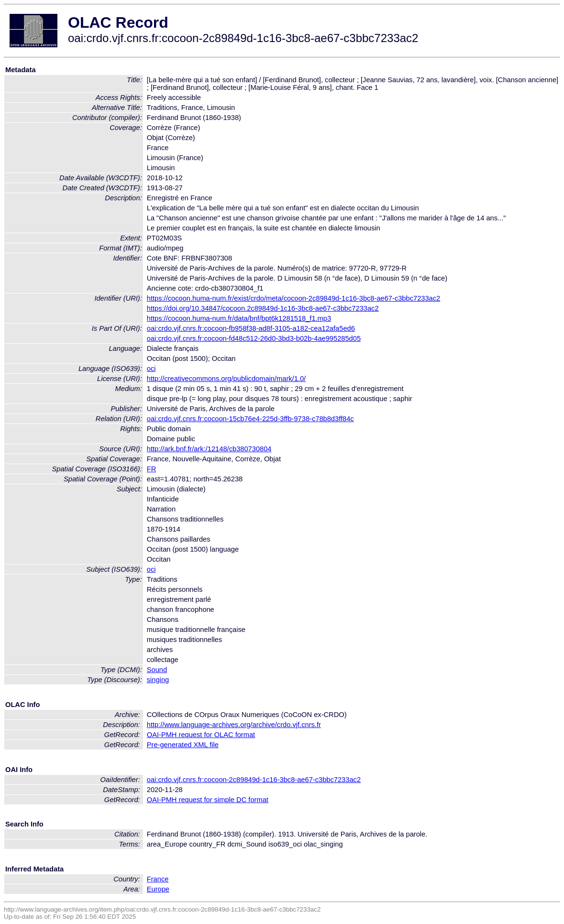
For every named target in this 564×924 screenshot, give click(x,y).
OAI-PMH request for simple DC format (208, 800)
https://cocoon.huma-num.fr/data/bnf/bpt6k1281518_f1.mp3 (239, 318)
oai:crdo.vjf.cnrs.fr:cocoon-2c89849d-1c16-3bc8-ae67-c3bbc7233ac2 (254, 780)
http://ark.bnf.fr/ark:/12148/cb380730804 (209, 449)
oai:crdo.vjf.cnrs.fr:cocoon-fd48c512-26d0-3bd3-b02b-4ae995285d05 (254, 338)
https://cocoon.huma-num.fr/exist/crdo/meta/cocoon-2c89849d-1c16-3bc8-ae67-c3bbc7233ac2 (293, 298)
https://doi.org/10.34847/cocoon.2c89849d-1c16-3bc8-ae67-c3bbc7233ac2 (263, 308)
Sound (157, 670)
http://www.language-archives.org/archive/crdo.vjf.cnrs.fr (234, 725)
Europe (158, 889)
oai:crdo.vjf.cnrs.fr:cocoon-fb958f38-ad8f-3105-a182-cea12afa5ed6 (251, 328)
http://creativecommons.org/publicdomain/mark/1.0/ (226, 379)
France (158, 879)
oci (151, 369)
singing (158, 680)
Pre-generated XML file (183, 745)
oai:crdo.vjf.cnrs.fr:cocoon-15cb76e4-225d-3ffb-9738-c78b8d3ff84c (250, 419)
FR (152, 469)
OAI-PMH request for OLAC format (201, 735)
